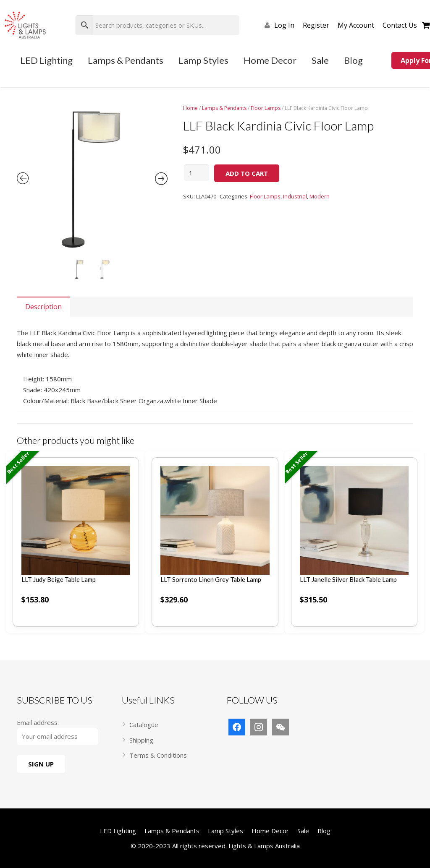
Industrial (295, 196)
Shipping (141, 740)
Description (43, 307)
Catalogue (144, 725)
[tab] (43, 307)
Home (190, 108)
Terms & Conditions (158, 755)
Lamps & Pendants (224, 108)
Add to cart (247, 173)
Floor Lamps (266, 108)
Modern (320, 196)
